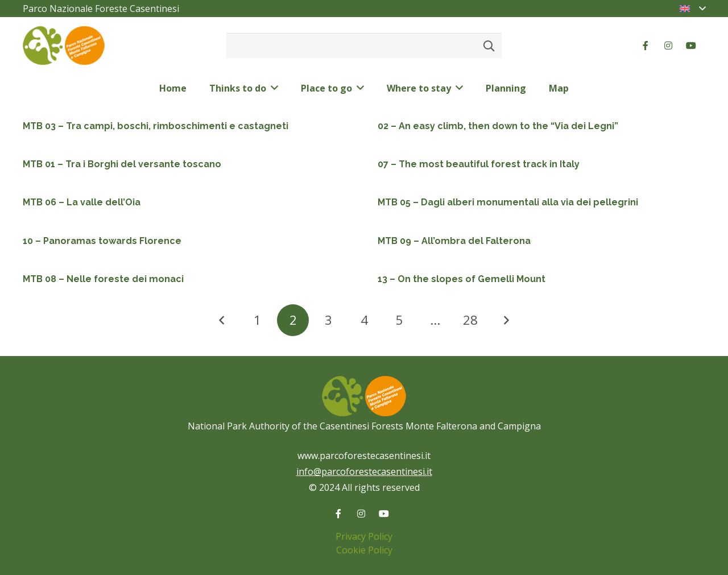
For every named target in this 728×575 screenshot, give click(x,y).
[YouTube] (691, 45)
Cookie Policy (364, 550)
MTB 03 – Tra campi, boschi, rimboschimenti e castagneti (156, 126)
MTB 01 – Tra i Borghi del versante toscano (122, 164)
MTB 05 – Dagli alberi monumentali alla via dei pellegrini (508, 202)
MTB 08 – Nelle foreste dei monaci (103, 279)
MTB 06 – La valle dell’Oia (82, 202)
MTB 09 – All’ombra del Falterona (454, 241)
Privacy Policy (364, 536)
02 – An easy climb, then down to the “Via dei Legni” (498, 126)
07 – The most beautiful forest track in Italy (479, 164)
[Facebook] (646, 45)
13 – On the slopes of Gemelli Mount (462, 279)
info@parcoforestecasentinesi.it (364, 471)
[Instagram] (668, 45)
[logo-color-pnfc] (64, 46)
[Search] (489, 45)
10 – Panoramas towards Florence (102, 241)
